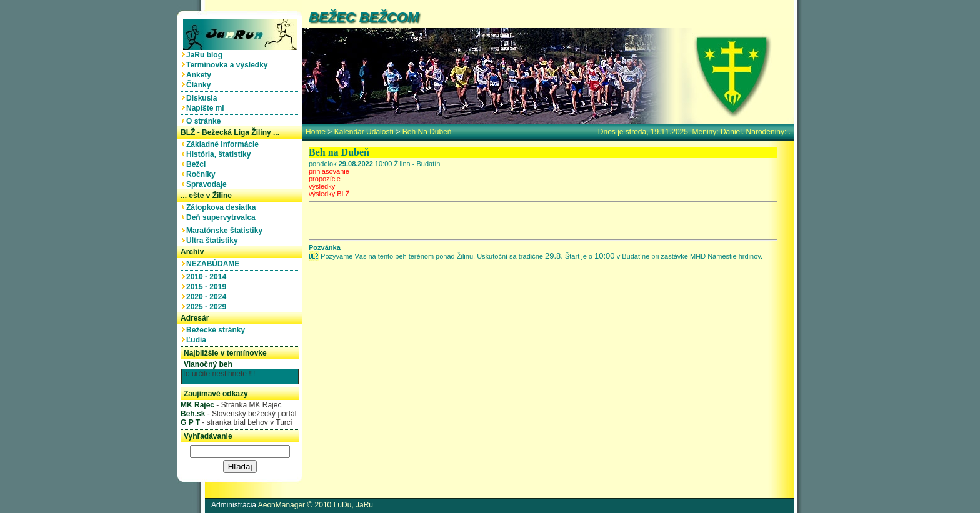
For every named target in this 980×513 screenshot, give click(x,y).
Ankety (201, 75)
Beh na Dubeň (427, 132)
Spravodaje (208, 184)
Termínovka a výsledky (229, 65)
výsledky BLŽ (329, 194)
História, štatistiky (221, 154)
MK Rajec (197, 405)
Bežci (198, 164)
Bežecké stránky (218, 330)
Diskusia (204, 98)
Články (201, 85)
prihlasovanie (329, 171)
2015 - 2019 (208, 287)
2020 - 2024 (208, 297)
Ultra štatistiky (214, 241)
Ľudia (198, 340)
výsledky (322, 186)
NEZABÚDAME (215, 264)
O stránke (206, 121)
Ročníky (203, 174)
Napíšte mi (207, 108)
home (316, 132)
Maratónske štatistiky (227, 231)
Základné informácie (225, 144)
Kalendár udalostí (364, 132)
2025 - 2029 (208, 307)
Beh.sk (193, 414)
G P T (190, 422)
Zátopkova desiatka (223, 207)
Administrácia (234, 505)
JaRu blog (207, 55)
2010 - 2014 (208, 277)
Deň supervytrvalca (223, 217)
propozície (325, 179)
